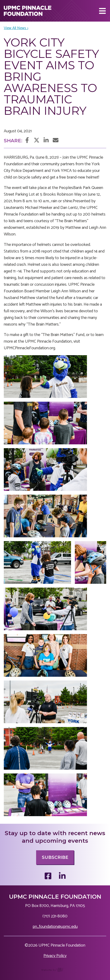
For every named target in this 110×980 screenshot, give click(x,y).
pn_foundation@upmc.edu (55, 927)
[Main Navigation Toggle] (102, 11)
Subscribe (55, 857)
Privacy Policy (55, 956)
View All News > (16, 28)
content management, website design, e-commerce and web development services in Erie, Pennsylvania (55, 972)
